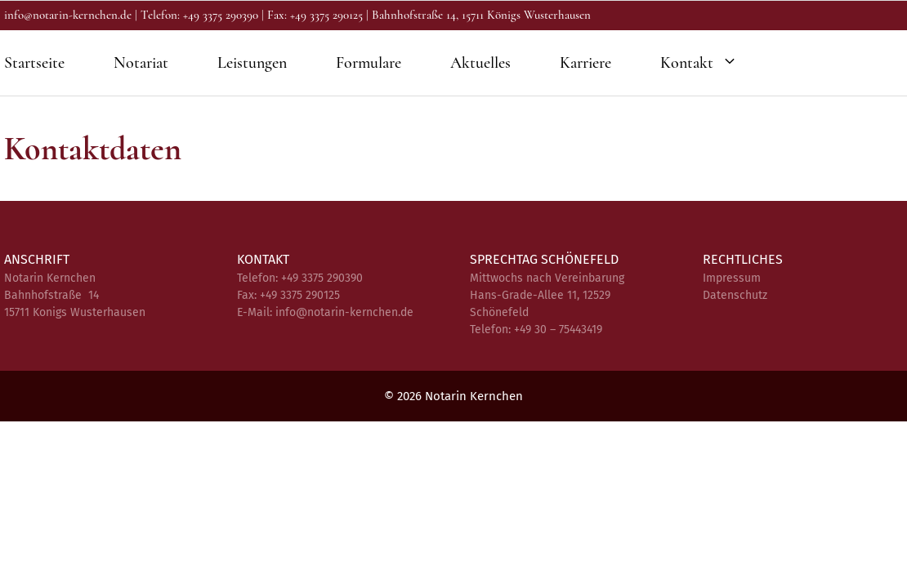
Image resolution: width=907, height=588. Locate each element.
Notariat (141, 63)
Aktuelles (480, 63)
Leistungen (252, 63)
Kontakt (707, 63)
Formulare (369, 63)
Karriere (585, 63)
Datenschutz (735, 295)
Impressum (732, 278)
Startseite (34, 63)
